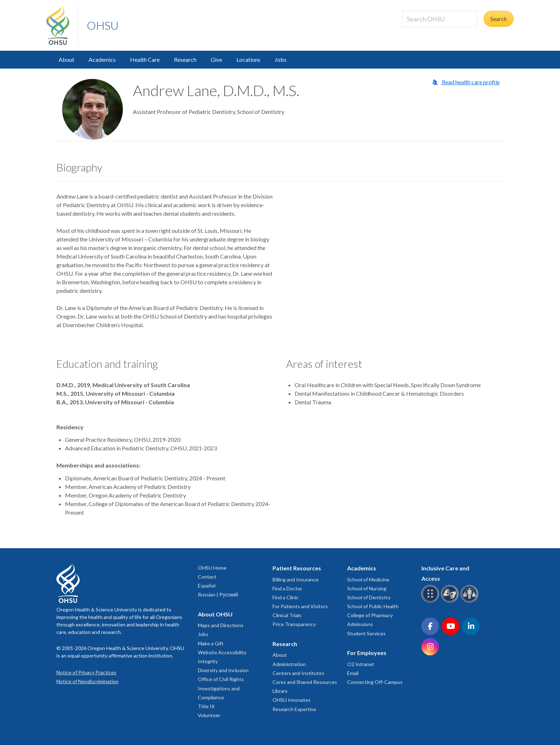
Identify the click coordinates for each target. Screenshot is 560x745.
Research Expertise (294, 709)
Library (280, 691)
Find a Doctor (287, 588)
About (66, 59)
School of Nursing (367, 588)
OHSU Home (212, 568)
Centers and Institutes (298, 673)
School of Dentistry (369, 597)
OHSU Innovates (292, 700)
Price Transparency (294, 624)
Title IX (206, 706)
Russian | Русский (218, 594)
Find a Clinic (286, 597)
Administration (289, 664)
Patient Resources (297, 568)
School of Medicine (368, 579)
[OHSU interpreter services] (471, 601)
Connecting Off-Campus (375, 682)
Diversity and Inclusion (223, 670)
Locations (248, 59)
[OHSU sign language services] (451, 601)
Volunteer (209, 715)
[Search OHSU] (440, 19)
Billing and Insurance (296, 579)
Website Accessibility (222, 652)
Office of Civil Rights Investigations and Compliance (221, 688)
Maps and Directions (221, 625)
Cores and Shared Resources (305, 682)
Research (185, 59)
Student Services (366, 633)
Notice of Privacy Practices (86, 672)
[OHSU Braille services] (431, 601)
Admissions (360, 624)
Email (353, 673)
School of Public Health (373, 606)
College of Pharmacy (370, 615)
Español (207, 586)
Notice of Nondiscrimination (87, 681)
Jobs (281, 59)
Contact (207, 577)
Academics (102, 59)
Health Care (145, 59)
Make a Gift (211, 643)
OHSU (103, 25)
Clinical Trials (287, 615)
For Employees (367, 653)
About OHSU (215, 614)
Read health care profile (470, 82)
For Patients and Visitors (300, 606)
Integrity (208, 661)
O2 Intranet (361, 664)
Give (216, 59)
